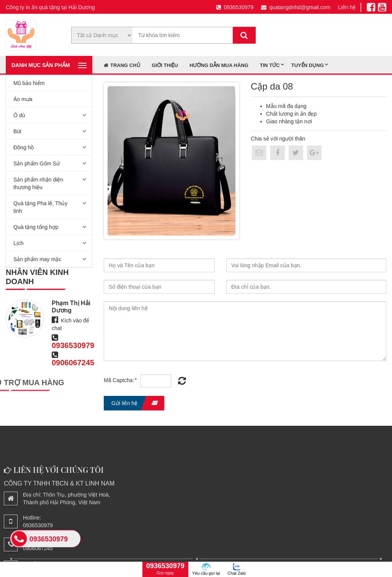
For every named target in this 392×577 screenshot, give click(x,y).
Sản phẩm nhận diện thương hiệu (38, 183)
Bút (17, 131)
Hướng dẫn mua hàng (219, 65)
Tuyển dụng (308, 65)
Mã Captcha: (121, 380)
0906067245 (73, 363)
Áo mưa (23, 99)
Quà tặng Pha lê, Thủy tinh (40, 207)
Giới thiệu (165, 65)
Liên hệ (347, 7)
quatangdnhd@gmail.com (296, 7)
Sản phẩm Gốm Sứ (37, 163)
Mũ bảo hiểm (29, 83)
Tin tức (270, 65)
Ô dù (19, 115)
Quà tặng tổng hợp (36, 227)
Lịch (19, 243)
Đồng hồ (24, 147)
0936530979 (235, 7)
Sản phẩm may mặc (37, 259)
